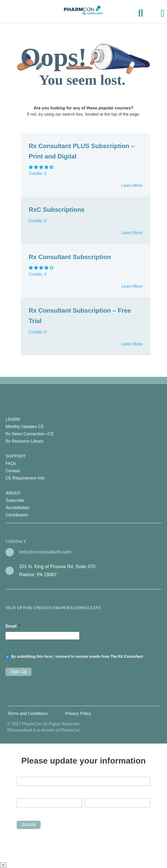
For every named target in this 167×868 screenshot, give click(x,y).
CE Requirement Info (25, 478)
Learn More (132, 185)
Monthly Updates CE (25, 427)
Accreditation (18, 508)
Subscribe (15, 500)
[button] (42, 167)
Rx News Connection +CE (30, 434)
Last (88, 812)
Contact (13, 471)
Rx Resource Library (24, 441)
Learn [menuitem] (83, 431)
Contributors (17, 515)
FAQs (11, 463)
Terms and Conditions (27, 714)
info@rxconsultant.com (45, 552)
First (20, 812)
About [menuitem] (83, 505)
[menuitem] (83, 427)
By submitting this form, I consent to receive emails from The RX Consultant (77, 656)
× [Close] (3, 865)
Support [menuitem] (83, 468)
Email (13, 626)
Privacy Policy (78, 714)
